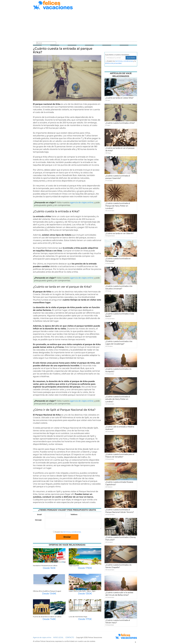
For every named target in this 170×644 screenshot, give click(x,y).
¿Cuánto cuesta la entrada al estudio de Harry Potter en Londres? (118, 399)
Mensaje (38, 520)
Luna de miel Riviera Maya (78, 617)
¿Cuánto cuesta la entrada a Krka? (120, 123)
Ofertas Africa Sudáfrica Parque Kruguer (47, 591)
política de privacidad (113, 63)
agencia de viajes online (82, 203)
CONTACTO (70, 637)
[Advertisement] (85, 26)
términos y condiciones (72, 532)
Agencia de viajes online (42, 637)
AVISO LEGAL (58, 637)
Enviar (67, 537)
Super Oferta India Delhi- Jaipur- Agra (82, 591)
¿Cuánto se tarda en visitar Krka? (119, 98)
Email (39, 515)
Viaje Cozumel (74, 566)
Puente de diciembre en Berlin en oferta (47, 617)
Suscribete (131, 58)
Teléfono (74, 515)
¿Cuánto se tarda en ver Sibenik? (120, 233)
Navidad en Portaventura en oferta (45, 566)
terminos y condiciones (124, 61)
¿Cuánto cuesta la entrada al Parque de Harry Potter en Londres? (118, 206)
